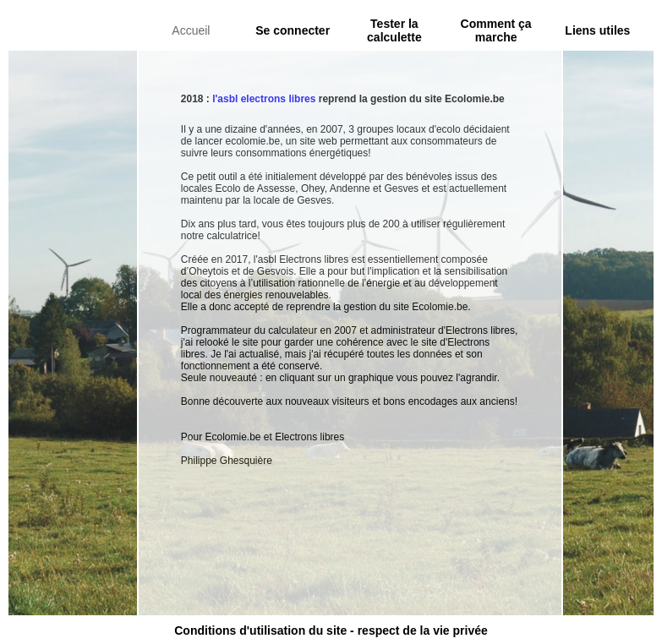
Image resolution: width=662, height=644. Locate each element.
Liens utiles (597, 30)
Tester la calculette (394, 30)
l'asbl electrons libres (264, 99)
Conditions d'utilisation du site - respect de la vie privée (331, 630)
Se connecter (293, 30)
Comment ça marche (496, 30)
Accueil (191, 30)
